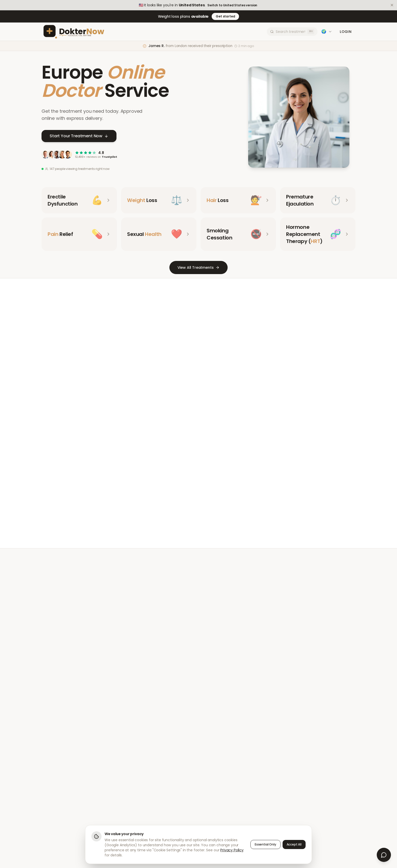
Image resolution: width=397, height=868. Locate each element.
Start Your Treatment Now (79, 136)
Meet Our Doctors (180, 507)
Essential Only (265, 844)
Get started (225, 16)
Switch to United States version (232, 5)
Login (346, 32)
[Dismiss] (392, 5)
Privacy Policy (232, 850)
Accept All (294, 844)
